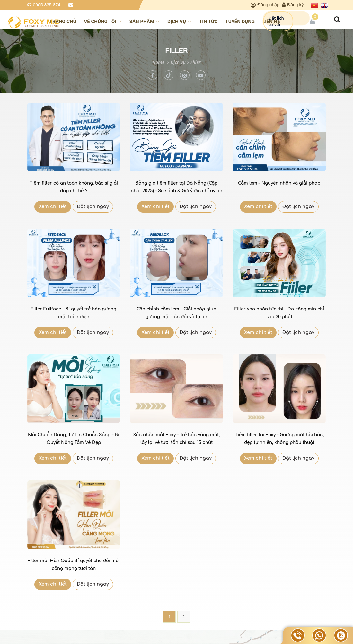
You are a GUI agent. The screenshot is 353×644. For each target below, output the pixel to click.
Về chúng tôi (103, 22)
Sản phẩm (145, 22)
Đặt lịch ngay (93, 206)
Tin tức (208, 22)
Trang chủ (63, 22)
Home (159, 62)
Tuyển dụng (240, 22)
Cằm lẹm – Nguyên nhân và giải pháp (279, 183)
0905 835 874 (47, 5)
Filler (196, 62)
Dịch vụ (179, 22)
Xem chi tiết (53, 206)
